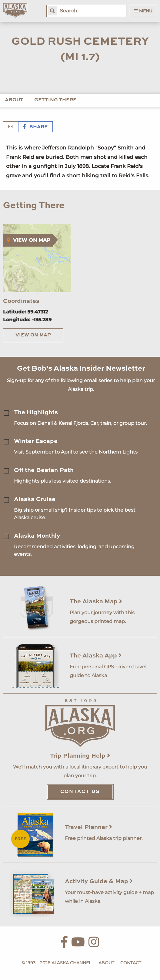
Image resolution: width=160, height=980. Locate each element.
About (14, 100)
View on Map (33, 335)
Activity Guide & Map (99, 882)
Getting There (55, 100)
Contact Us (80, 792)
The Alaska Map (96, 602)
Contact (131, 963)
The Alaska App (96, 656)
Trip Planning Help (80, 756)
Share (35, 127)
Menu (143, 11)
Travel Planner (88, 828)
